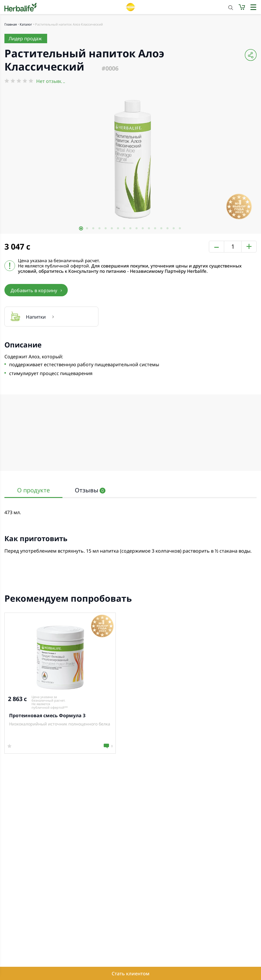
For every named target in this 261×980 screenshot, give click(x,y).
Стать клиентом (130, 974)
